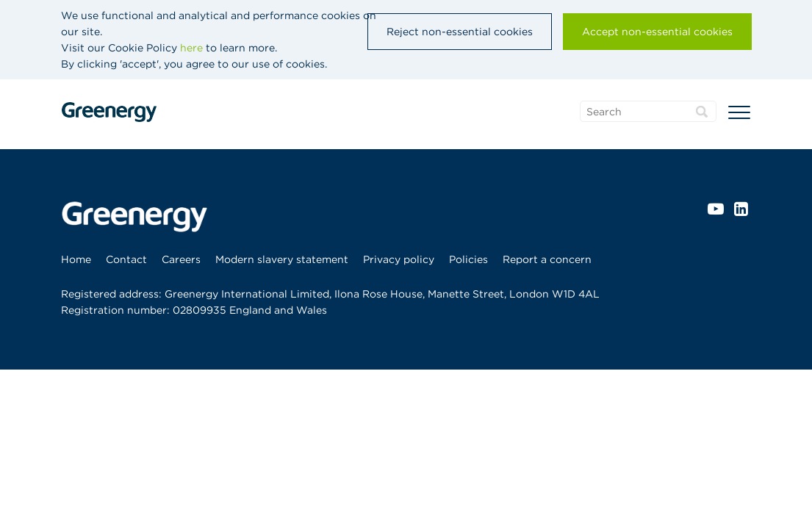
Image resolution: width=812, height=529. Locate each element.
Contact (126, 259)
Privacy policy (399, 259)
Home (76, 259)
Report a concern (547, 259)
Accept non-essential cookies (657, 32)
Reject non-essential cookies (460, 32)
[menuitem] (80, 259)
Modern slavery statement (282, 259)
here (191, 48)
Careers (181, 259)
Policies (468, 259)
